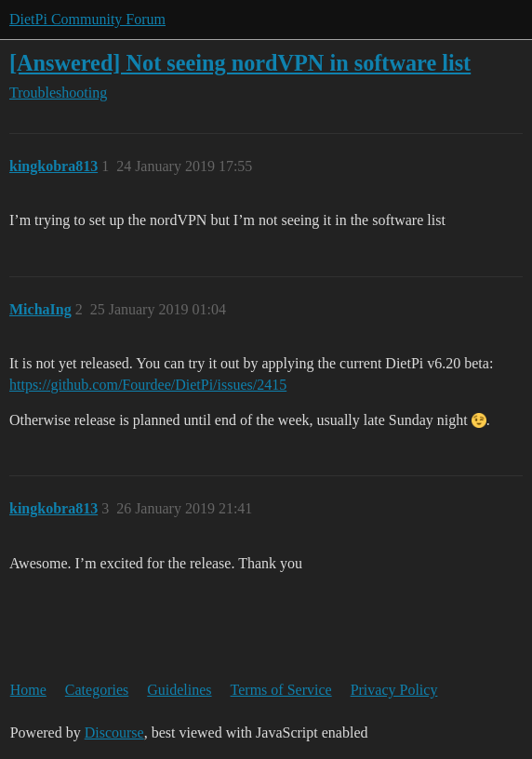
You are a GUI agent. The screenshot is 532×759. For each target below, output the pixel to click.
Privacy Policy (394, 690)
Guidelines (179, 690)
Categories (97, 690)
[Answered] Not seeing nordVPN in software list (240, 63)
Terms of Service (281, 690)
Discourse (114, 732)
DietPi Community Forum (87, 19)
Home (28, 690)
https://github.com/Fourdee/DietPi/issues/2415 (148, 385)
